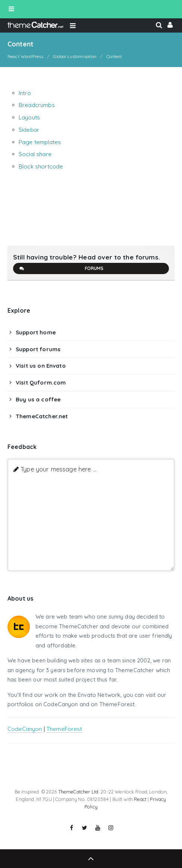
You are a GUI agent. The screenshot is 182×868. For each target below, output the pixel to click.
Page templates (40, 142)
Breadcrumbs (37, 105)
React (140, 799)
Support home (36, 332)
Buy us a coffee (38, 399)
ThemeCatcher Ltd (78, 792)
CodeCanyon (25, 729)
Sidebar (29, 130)
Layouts (29, 117)
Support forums (38, 349)
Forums (61, 268)
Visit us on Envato (41, 366)
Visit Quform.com (41, 383)
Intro (25, 93)
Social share (35, 154)
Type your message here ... (58, 469)
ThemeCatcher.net (42, 416)
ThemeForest (64, 729)
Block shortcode (41, 166)
